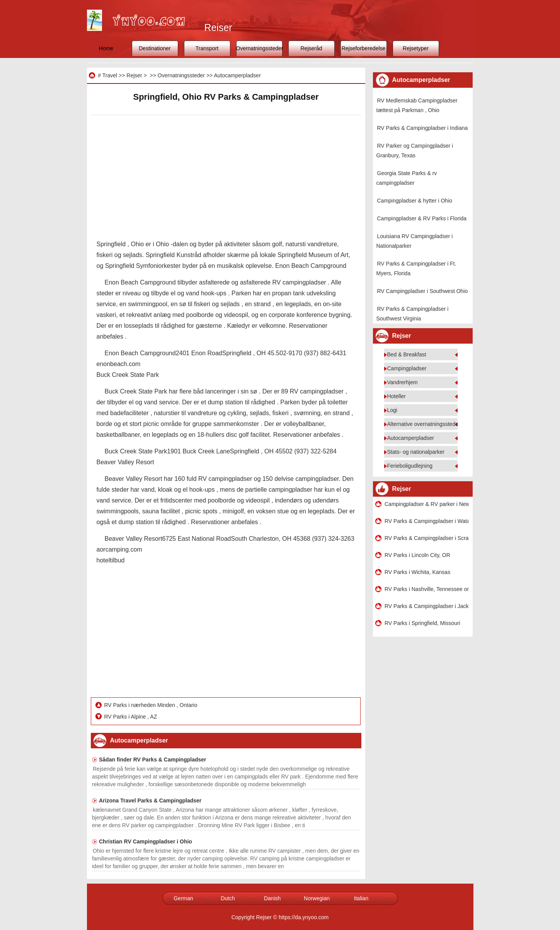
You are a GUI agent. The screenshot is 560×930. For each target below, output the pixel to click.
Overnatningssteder (259, 48)
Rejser (134, 75)
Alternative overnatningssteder (424, 424)
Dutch (228, 898)
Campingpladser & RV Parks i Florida (422, 218)
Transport (207, 48)
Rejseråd (311, 48)
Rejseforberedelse (364, 48)
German (183, 898)
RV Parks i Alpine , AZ (132, 717)
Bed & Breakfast (407, 354)
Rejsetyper (416, 48)
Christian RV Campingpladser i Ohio (146, 841)
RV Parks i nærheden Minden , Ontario (152, 705)
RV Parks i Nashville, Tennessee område (427, 589)
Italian (361, 898)
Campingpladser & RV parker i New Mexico (427, 504)
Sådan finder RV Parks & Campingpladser (153, 760)
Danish (272, 898)
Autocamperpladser (237, 75)
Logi (392, 410)
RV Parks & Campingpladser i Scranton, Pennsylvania (427, 538)
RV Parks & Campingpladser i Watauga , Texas (427, 521)
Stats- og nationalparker (416, 452)
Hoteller (397, 396)
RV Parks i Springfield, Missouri (422, 623)
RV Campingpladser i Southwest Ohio (423, 291)
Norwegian (317, 898)
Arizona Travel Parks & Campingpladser (150, 801)
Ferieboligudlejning (410, 466)
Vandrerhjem (403, 382)
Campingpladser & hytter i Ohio (415, 201)
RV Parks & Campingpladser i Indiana (423, 128)
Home (106, 48)
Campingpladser (407, 368)
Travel (110, 75)
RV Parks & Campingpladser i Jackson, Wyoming (427, 606)
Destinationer (155, 48)
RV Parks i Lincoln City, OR (417, 555)
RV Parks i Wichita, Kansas (417, 572)
